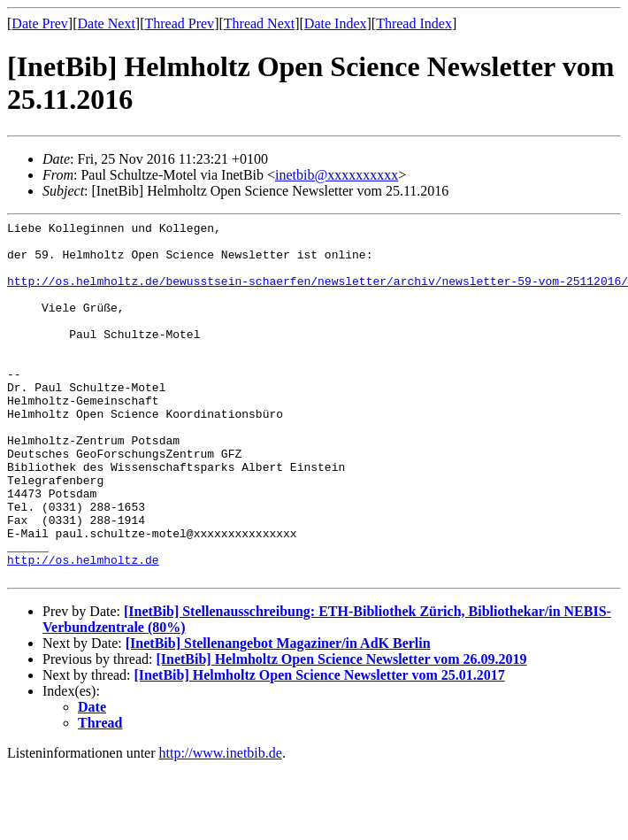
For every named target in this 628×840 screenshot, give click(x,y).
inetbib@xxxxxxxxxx (337, 175)
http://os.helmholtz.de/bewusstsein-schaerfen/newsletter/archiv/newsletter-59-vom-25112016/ (318, 294)
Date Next (107, 23)
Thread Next (259, 23)
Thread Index (414, 23)
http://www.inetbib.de (221, 825)
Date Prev (40, 23)
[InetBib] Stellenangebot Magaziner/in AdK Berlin (278, 715)
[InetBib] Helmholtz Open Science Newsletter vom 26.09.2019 (341, 731)
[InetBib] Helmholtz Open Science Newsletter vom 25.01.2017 (320, 747)
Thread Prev (179, 23)
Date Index (336, 23)
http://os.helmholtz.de (83, 628)
